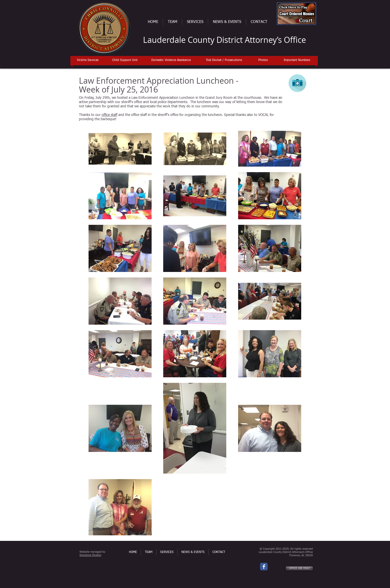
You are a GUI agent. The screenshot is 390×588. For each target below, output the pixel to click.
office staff (109, 115)
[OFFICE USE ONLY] (299, 568)
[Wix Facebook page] (264, 567)
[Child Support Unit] (125, 60)
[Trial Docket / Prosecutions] (224, 60)
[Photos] (263, 60)
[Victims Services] (88, 60)
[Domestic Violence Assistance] (171, 60)
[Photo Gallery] (297, 83)
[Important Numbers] (297, 60)
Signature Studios (90, 555)
